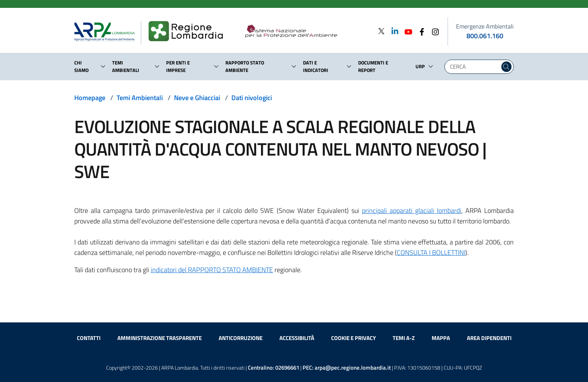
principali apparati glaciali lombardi (412, 210)
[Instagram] (433, 31)
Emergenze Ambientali (485, 26)
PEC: (347, 368)
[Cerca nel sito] (506, 67)
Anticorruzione (241, 338)
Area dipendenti (489, 338)
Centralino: (274, 368)
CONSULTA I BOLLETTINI (431, 252)
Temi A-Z (404, 338)
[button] (103, 66)
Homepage (90, 98)
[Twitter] (381, 31)
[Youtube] (406, 31)
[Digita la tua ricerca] (474, 67)
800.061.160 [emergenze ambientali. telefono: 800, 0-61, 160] (485, 36)
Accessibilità (297, 338)
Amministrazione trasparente (160, 338)
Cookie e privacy (353, 338)
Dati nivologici (252, 98)
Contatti (89, 338)
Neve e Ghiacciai (197, 98)
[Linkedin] (393, 31)
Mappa (441, 338)
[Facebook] (420, 31)
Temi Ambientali (140, 98)
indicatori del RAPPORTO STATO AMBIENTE (212, 270)
